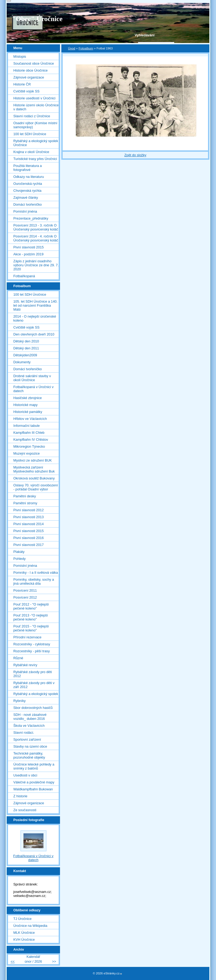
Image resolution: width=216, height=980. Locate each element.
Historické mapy (25, 405)
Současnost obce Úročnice (34, 63)
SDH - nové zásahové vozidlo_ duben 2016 (30, 717)
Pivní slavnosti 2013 (29, 517)
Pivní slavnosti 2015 (29, 247)
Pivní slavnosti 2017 (29, 545)
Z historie (20, 796)
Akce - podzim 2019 (28, 254)
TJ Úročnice (22, 919)
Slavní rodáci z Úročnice (32, 116)
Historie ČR (22, 84)
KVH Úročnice (24, 940)
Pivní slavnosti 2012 (29, 510)
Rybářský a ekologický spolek (36, 694)
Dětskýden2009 (25, 355)
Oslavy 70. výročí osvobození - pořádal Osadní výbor (36, 487)
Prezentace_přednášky (31, 218)
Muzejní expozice (27, 453)
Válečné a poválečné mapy (34, 782)
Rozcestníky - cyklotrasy (32, 644)
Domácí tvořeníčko (28, 204)
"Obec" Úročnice (37, 19)
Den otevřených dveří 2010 (34, 334)
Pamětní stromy (25, 503)
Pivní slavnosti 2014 (29, 524)
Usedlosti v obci (25, 775)
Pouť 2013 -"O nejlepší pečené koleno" (31, 617)
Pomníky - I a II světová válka (36, 573)
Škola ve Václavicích (29, 726)
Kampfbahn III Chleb (29, 433)
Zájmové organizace (29, 77)
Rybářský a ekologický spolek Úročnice (36, 143)
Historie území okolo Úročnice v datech (36, 107)
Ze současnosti (25, 810)
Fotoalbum (86, 48)
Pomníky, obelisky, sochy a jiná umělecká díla (34, 581)
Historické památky (28, 412)
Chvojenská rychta (27, 191)
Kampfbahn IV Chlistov (31, 440)
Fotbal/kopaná (24, 276)
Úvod (72, 48)
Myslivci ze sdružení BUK (33, 460)
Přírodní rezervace (27, 637)
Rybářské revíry (25, 665)
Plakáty (19, 552)
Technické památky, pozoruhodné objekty (29, 755)
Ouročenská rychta (28, 184)
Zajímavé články (26, 198)
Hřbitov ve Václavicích (30, 419)
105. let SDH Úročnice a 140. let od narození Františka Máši (35, 305)
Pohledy (19, 559)
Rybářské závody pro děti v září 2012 (34, 685)
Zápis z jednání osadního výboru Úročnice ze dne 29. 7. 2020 (36, 265)
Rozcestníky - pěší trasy (32, 651)
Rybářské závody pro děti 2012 (33, 674)
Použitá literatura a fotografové (28, 168)
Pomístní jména (25, 211)
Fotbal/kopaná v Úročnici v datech (33, 389)
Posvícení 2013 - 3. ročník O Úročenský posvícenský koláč (36, 227)
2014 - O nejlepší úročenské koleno (35, 318)
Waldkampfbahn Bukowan (33, 789)
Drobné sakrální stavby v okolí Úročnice (32, 378)
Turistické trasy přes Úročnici (35, 159)
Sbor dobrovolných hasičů (33, 708)
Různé (18, 658)
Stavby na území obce (30, 746)
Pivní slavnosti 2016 (29, 538)
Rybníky (19, 701)
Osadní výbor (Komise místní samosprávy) (35, 125)
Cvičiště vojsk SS (26, 91)
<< (13, 961)
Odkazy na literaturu (29, 177)
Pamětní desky (25, 496)
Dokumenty (22, 362)
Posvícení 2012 (25, 597)
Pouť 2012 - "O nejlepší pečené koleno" (31, 606)
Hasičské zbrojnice (28, 398)
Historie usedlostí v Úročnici (34, 98)
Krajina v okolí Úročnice (31, 152)
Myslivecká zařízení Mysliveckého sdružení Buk (34, 469)
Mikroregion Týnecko (29, 446)
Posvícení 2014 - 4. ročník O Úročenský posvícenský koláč (36, 238)
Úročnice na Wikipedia (30, 926)
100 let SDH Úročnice (30, 134)
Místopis (20, 56)
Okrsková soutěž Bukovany (34, 478)
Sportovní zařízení (27, 739)
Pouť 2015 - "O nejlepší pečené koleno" (31, 628)
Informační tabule (27, 426)
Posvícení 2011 (25, 590)
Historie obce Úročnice (31, 70)
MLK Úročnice (24, 933)
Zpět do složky (135, 155)
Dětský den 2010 (26, 341)
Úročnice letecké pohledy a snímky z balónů (34, 766)
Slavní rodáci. (24, 733)
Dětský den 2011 (26, 348)
